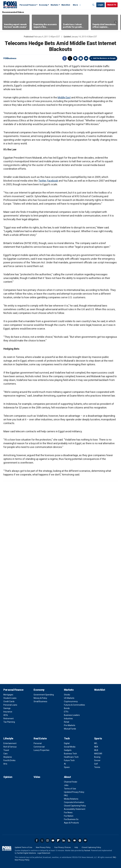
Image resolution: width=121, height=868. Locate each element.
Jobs (66, 785)
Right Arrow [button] (116, 22)
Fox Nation (69, 816)
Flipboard (58, 840)
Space (67, 767)
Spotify (80, 840)
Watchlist (66, 5)
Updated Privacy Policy (74, 792)
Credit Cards (9, 701)
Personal (38, 743)
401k (6, 715)
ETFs (66, 712)
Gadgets (68, 750)
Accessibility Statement (75, 809)
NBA (96, 747)
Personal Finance (28, 5)
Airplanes (8, 757)
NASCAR (98, 754)
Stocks (67, 695)
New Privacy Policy (43, 847)
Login (101, 5)
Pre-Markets (70, 725)
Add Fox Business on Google (104, 58)
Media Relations (71, 799)
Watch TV (112, 5)
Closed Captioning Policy (75, 806)
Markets (54, 5)
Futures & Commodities (74, 705)
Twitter (70, 58)
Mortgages (8, 695)
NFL (96, 743)
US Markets (69, 698)
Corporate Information (74, 802)
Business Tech (70, 754)
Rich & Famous (10, 747)
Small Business (40, 701)
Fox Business (10, 5)
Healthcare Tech (71, 757)
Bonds (67, 708)
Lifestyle (8, 738)
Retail (67, 722)
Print (81, 58)
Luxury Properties (41, 750)
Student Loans (10, 698)
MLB (96, 750)
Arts (5, 764)
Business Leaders (72, 715)
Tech (67, 738)
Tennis (97, 767)
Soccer (97, 760)
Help (76, 847)
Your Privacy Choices (62, 847)
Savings (7, 708)
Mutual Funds (70, 729)
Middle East (64, 97)
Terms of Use (70, 789)
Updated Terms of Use (23, 847)
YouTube (53, 840)
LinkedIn (64, 840)
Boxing (97, 757)
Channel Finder (71, 782)
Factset (87, 851)
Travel (6, 750)
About (67, 777)
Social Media (70, 747)
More (75, 5)
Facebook (65, 58)
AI (65, 764)
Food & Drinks (9, 760)
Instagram (48, 840)
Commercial (39, 747)
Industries (68, 719)
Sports (98, 738)
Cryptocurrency (71, 701)
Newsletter (74, 840)
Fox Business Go (71, 819)
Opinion (8, 777)
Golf (96, 764)
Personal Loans (10, 705)
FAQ (66, 795)
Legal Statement (44, 853)
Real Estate (40, 738)
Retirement (9, 719)
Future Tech (69, 760)
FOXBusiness (10, 58)
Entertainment (10, 743)
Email (86, 58)
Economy (43, 5)
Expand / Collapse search (93, 5)
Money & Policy (40, 698)
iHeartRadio (85, 840)
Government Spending (44, 695)
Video (37, 777)
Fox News (68, 812)
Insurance (8, 712)
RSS (69, 840)
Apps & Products (71, 823)
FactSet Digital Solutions (26, 853)
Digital (67, 743)
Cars (5, 754)
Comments (75, 58)
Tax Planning (9, 722)
